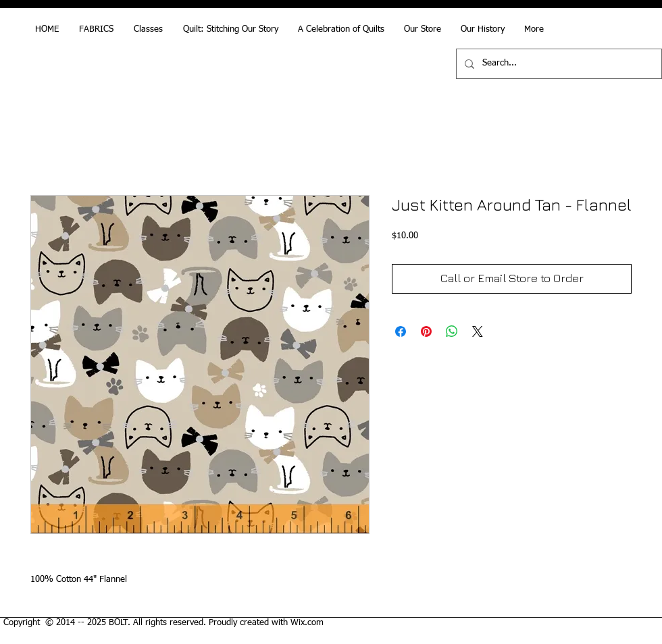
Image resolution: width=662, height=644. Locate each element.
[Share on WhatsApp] (452, 331)
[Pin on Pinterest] (426, 331)
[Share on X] (478, 331)
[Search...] (558, 64)
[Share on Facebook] (401, 331)
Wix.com (307, 623)
